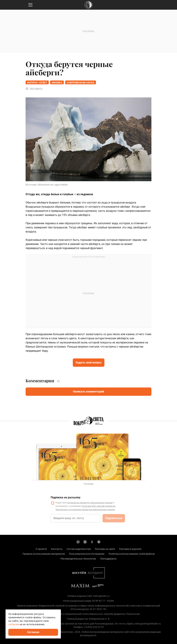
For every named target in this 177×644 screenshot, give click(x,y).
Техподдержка (108, 559)
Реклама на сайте (105, 549)
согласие (14, 624)
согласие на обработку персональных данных (90, 503)
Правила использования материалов (44, 554)
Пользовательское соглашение (87, 554)
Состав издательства (79, 549)
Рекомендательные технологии (78, 559)
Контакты (57, 549)
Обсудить (34, 89)
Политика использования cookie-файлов (132, 554)
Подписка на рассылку (66, 497)
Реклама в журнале (130, 549)
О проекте (41, 549)
